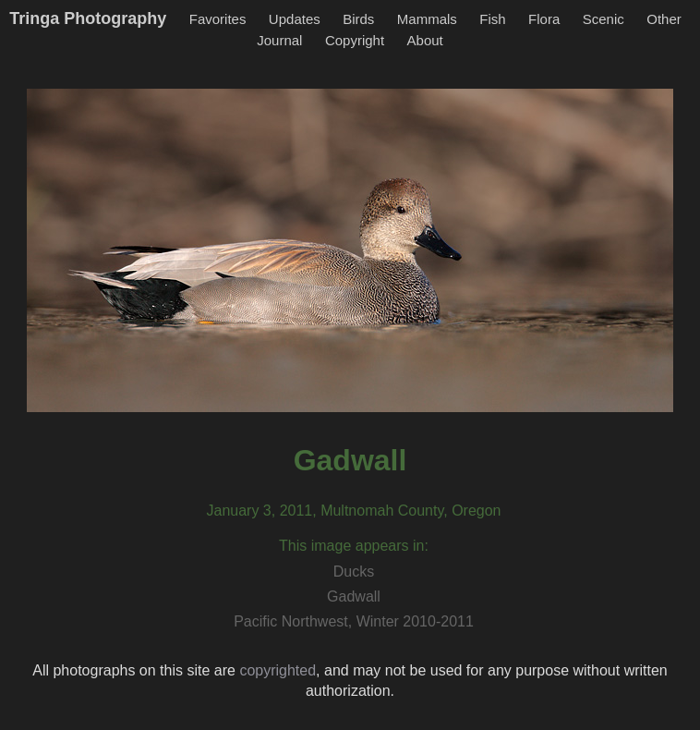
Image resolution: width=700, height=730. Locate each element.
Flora (544, 19)
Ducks (354, 572)
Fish (492, 19)
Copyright (355, 40)
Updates (295, 19)
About (425, 40)
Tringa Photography (88, 18)
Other (664, 19)
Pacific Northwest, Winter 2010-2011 (354, 621)
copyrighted (278, 670)
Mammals (427, 19)
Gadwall (354, 596)
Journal (279, 40)
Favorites (218, 19)
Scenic (603, 19)
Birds (358, 19)
